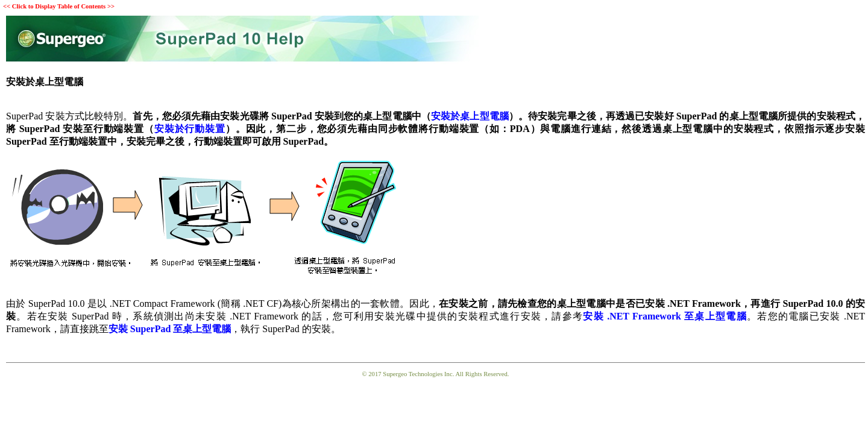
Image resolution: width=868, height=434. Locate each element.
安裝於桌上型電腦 (470, 116)
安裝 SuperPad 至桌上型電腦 (170, 329)
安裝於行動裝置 (190, 129)
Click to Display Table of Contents (59, 6)
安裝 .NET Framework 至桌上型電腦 (665, 316)
